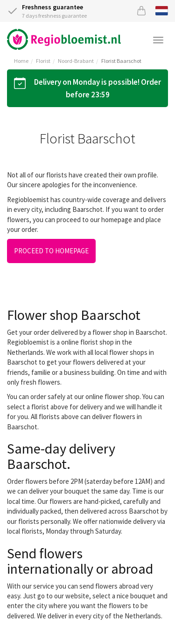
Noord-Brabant (76, 61)
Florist (43, 61)
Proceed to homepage (51, 251)
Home (21, 61)
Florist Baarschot (121, 61)
